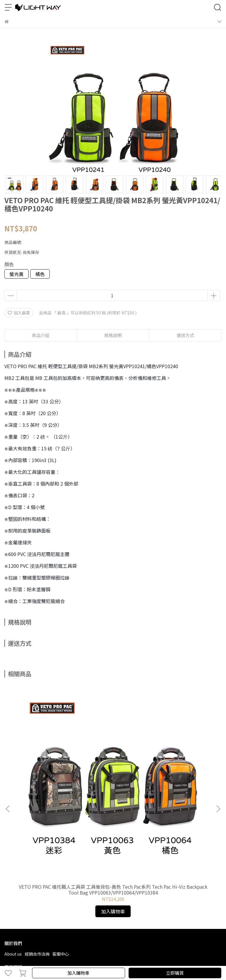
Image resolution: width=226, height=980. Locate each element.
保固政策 (81, 841)
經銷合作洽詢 (37, 817)
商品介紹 (41, 335)
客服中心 (61, 817)
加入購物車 (78, 973)
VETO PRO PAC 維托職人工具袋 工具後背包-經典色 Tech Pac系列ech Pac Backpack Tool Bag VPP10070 (113, 753)
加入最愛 (19, 313)
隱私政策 (62, 841)
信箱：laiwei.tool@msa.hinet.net (37, 883)
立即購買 (175, 973)
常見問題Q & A (18, 841)
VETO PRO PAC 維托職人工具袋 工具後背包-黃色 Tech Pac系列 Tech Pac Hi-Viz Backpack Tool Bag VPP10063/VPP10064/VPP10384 (45, 753)
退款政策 (42, 841)
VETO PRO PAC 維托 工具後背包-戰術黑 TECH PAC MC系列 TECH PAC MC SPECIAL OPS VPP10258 (181, 753)
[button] (218, 741)
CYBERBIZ (147, 958)
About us (13, 817)
